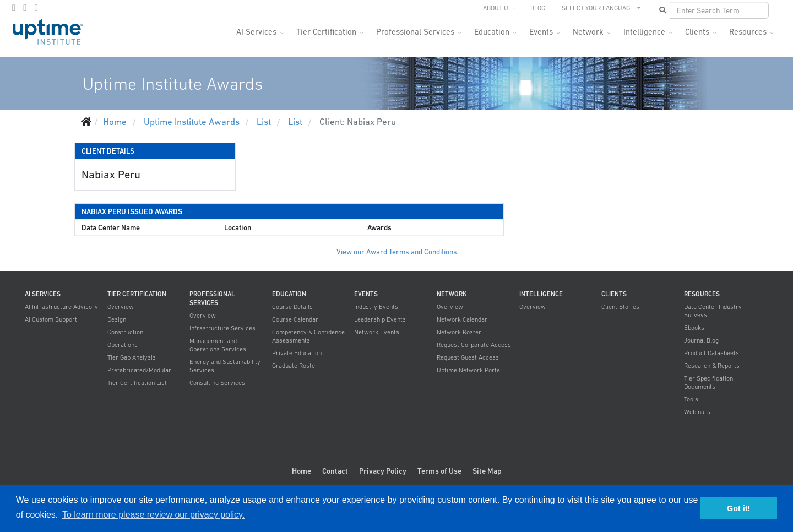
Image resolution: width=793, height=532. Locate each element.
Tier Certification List (137, 383)
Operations (123, 345)
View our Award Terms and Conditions (397, 252)
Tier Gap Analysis (132, 357)
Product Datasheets (711, 353)
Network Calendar (462, 319)
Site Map (487, 471)
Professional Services (415, 32)
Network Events (377, 332)
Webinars (697, 412)
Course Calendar (295, 319)
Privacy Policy (383, 471)
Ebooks (694, 328)
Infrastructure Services (222, 328)
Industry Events (376, 307)
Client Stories (620, 307)
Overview (121, 307)
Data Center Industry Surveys (713, 311)
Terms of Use (439, 471)
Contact (335, 471)
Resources (748, 32)
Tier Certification (326, 32)
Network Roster (459, 332)
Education (492, 32)
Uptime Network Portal (469, 370)
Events (541, 32)
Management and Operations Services (218, 345)
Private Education (297, 353)
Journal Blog (701, 340)
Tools (691, 399)
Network (588, 32)
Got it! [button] (738, 508)
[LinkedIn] (36, 8)
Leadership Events (380, 319)
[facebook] (14, 8)
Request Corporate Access (474, 345)
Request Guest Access (468, 357)
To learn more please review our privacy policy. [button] (153, 515)
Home (302, 471)
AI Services (256, 32)
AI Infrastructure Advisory (61, 307)
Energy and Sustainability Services (225, 366)
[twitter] (25, 8)
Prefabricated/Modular (139, 370)
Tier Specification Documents (708, 382)
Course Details (292, 307)
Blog (538, 8)
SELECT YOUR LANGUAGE (599, 8)
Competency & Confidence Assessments (308, 336)
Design (117, 319)
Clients (697, 32)
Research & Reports (712, 366)
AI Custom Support (51, 319)
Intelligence (644, 32)
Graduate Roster (295, 366)
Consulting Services (217, 383)
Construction (125, 332)
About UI (496, 8)
